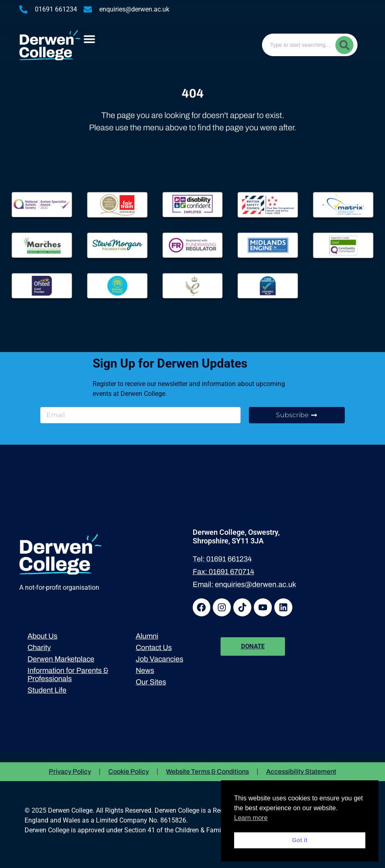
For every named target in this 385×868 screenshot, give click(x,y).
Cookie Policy (129, 771)
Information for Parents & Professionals (68, 675)
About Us (42, 636)
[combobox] (310, 45)
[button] (90, 39)
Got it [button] (300, 840)
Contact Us (154, 648)
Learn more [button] (251, 818)
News (145, 670)
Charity (39, 648)
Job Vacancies (159, 659)
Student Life (47, 690)
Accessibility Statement (301, 771)
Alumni (147, 636)
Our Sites (151, 682)
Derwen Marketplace (61, 659)
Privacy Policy (70, 771)
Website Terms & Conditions (207, 771)
